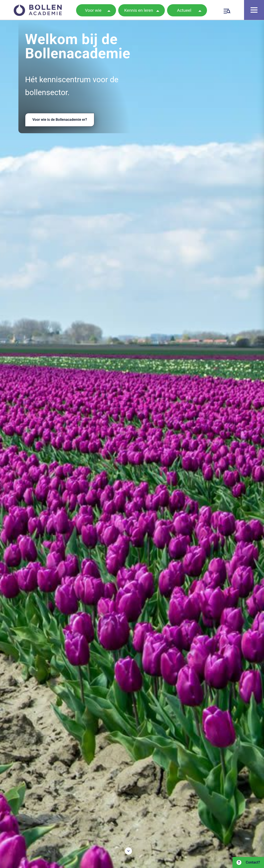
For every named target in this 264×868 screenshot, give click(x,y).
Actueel (184, 10)
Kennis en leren (139, 10)
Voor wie (93, 10)
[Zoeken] (226, 10)
